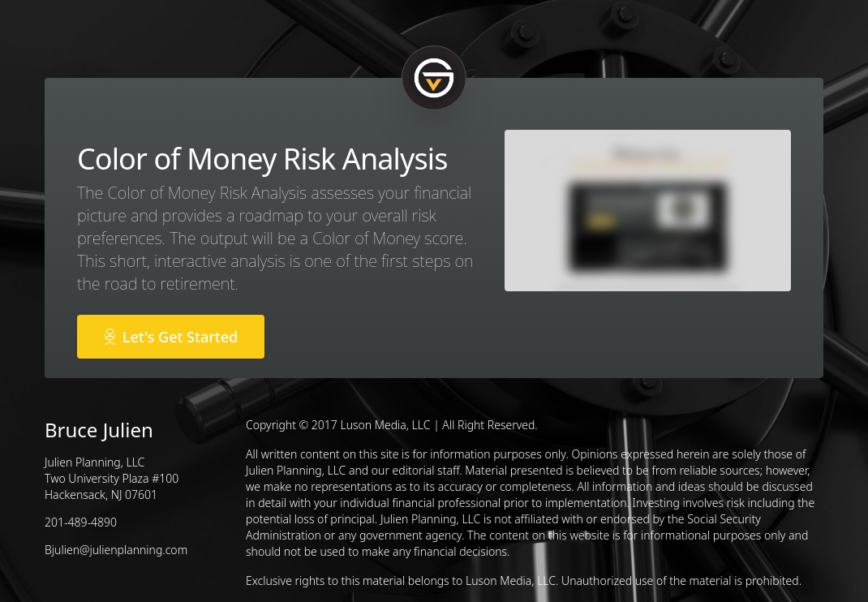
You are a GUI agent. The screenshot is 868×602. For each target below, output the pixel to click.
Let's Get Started (171, 337)
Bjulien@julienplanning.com (116, 550)
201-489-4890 (81, 522)
